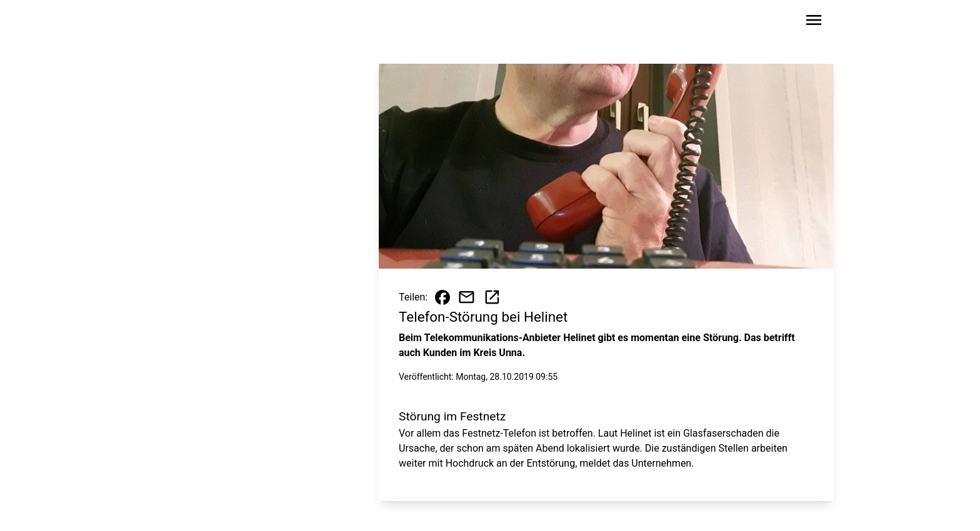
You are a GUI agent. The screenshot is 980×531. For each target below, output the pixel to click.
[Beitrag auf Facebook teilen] (442, 297)
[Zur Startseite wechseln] (186, 22)
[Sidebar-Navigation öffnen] (814, 22)
